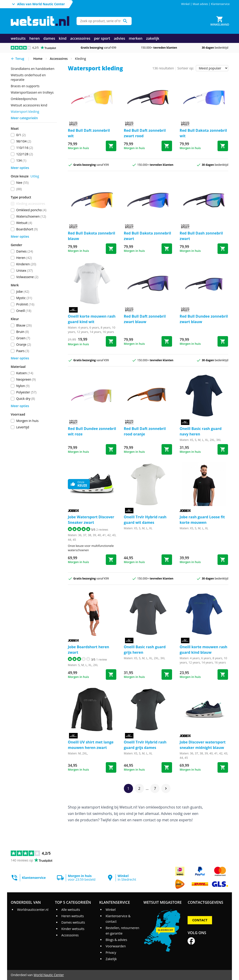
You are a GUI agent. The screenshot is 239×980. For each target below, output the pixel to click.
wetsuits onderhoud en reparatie (28, 77)
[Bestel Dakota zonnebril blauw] (111, 249)
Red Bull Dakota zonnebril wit (203, 133)
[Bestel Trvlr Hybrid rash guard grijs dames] (167, 767)
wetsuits (18, 38)
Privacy (111, 952)
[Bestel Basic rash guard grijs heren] (167, 674)
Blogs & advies (116, 940)
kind (63, 38)
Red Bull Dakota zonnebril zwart (147, 236)
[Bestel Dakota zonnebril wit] (223, 146)
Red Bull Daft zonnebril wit (89, 133)
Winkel (186, 4)
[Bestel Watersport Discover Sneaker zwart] (111, 560)
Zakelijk (111, 959)
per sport (102, 38)
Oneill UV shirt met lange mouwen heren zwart (91, 745)
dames (49, 38)
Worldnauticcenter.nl (33, 910)
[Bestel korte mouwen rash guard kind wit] (111, 341)
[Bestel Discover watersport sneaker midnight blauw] (223, 767)
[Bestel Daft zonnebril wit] (111, 146)
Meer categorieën (24, 118)
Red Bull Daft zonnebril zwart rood (145, 133)
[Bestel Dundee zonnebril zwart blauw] (223, 341)
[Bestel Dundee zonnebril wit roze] (111, 449)
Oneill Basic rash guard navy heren (200, 431)
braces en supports (25, 86)
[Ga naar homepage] (40, 21)
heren (35, 38)
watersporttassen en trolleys (32, 92)
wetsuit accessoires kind (29, 105)
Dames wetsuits (73, 922)
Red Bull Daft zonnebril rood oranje (145, 431)
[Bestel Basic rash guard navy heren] (223, 449)
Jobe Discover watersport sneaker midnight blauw (203, 745)
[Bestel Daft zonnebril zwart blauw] (167, 341)
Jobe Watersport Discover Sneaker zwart (91, 520)
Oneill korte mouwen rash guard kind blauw (203, 650)
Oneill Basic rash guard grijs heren (145, 650)
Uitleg (35, 176)
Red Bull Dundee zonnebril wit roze (92, 431)
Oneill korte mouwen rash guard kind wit (92, 319)
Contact (200, 920)
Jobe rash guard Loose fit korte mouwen (202, 520)
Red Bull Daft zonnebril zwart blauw (145, 319)
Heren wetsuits (73, 916)
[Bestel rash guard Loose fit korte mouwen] (223, 560)
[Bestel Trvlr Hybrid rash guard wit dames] (167, 560)
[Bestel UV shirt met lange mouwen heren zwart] (111, 767)
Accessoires (70, 935)
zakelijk (153, 38)
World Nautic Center (49, 975)
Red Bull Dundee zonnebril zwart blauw (204, 319)
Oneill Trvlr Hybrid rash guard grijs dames (145, 745)
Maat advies (200, 4)
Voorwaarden (116, 946)
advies (119, 38)
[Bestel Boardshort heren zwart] (111, 674)
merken (135, 38)
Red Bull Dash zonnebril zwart (201, 236)
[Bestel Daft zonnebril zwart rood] (167, 146)
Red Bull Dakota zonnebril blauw (92, 236)
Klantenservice (220, 4)
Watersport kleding (25, 112)
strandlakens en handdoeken (33, 69)
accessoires (80, 38)
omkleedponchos (24, 99)
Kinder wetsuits (73, 929)
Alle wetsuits (71, 910)
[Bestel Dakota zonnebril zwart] (167, 249)
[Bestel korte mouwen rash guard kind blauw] (223, 674)
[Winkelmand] (220, 21)
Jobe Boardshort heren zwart (89, 650)
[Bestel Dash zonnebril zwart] (223, 249)
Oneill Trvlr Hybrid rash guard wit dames (145, 520)
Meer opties (20, 168)
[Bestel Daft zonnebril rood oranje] (167, 449)
